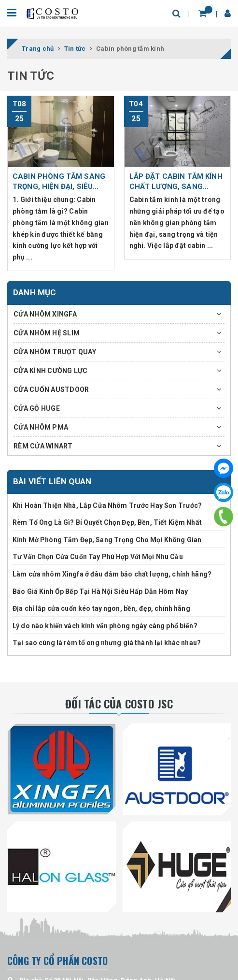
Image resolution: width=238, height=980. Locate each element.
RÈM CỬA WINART (43, 446)
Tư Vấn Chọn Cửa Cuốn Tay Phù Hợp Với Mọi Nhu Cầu (98, 557)
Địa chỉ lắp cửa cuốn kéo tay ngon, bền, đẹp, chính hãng (101, 608)
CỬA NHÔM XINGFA (45, 314)
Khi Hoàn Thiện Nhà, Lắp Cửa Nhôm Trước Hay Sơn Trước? (107, 505)
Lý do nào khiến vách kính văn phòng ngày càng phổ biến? (105, 626)
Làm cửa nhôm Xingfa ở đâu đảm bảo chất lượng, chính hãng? (112, 574)
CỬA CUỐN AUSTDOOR (51, 389)
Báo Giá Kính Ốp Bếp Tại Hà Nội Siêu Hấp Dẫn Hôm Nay (100, 591)
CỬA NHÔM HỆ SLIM (47, 333)
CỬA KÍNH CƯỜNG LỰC (51, 371)
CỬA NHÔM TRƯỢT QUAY (55, 352)
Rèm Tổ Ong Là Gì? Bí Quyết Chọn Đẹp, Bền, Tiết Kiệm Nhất (107, 522)
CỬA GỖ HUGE (37, 408)
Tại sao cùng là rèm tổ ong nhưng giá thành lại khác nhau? (107, 643)
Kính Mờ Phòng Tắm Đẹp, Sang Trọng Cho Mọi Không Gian (107, 540)
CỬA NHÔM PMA (41, 427)
